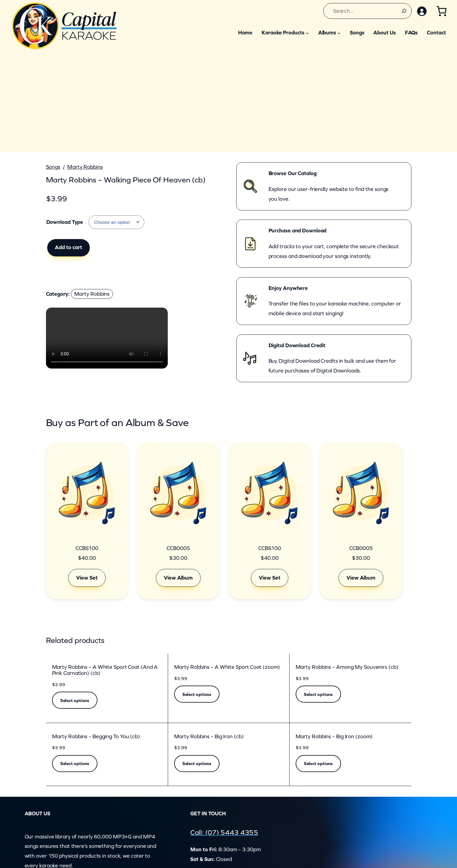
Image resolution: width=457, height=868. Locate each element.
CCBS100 (87, 548)
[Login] (421, 11)
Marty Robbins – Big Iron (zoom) (334, 737)
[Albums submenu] (339, 33)
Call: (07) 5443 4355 (225, 832)
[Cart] (441, 11)
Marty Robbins (85, 167)
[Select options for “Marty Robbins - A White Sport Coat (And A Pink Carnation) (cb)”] (75, 700)
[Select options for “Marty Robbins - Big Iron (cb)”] (197, 764)
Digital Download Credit (297, 345)
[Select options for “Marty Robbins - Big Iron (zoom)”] (318, 764)
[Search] (403, 11)
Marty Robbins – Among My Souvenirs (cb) (347, 667)
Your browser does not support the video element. (107, 338)
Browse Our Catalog (293, 173)
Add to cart (69, 247)
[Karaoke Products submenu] (307, 33)
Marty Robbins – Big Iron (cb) (209, 737)
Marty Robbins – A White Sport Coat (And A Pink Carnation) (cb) (105, 670)
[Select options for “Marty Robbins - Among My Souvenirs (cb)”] (318, 694)
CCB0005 (178, 548)
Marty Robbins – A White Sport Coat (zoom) (227, 667)
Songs (53, 167)
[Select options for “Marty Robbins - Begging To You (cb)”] (75, 764)
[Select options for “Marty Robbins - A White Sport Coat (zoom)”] (197, 694)
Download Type (65, 222)
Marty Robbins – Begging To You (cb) (96, 737)
